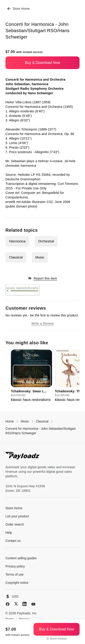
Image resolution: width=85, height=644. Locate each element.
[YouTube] (33, 604)
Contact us (13, 541)
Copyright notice (17, 583)
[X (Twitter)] (16, 604)
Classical (16, 257)
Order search (15, 524)
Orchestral (46, 241)
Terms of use (15, 574)
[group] (32, 376)
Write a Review (42, 323)
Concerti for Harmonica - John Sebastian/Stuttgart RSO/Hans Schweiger (41, 431)
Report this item (42, 279)
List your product (17, 516)
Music (40, 257)
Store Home (18, 9)
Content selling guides (21, 558)
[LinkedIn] (24, 604)
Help (9, 533)
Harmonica (17, 241)
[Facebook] (8, 604)
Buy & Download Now (42, 63)
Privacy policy (15, 566)
